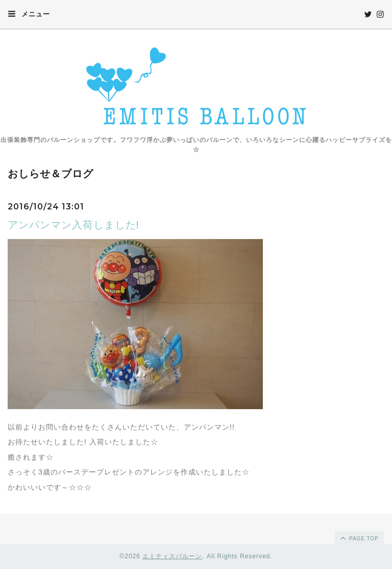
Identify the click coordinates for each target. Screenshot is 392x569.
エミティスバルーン (172, 556)
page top (359, 538)
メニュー (29, 14)
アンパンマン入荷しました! (73, 225)
